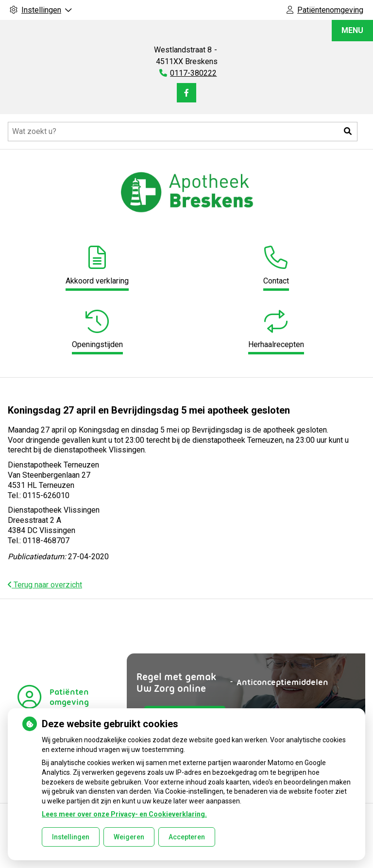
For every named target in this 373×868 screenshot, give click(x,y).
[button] (348, 132)
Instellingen (71, 837)
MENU (352, 30)
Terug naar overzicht (45, 585)
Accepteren (187, 837)
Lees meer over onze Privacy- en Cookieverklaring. (124, 814)
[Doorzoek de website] (183, 132)
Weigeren (129, 837)
